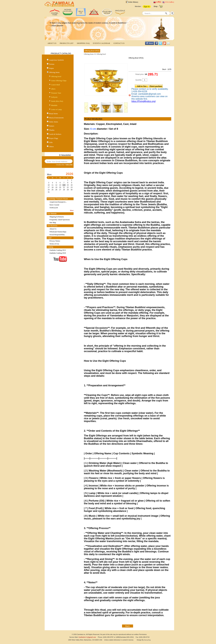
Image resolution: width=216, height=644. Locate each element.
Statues (52, 126)
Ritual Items (53, 114)
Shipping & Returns (57, 217)
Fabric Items (54, 122)
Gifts (51, 142)
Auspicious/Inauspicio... (58, 202)
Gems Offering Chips (59, 81)
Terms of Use (54, 244)
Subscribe (69, 165)
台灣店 (159, 2)
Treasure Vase (56, 93)
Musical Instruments (56, 118)
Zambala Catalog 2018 (58, 253)
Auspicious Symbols (56, 60)
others (53, 89)
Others (51, 147)
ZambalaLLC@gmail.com (87, 637)
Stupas (51, 68)
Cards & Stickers (55, 134)
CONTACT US (119, 43)
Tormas (52, 64)
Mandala (54, 105)
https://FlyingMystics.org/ (144, 101)
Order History (133, 2)
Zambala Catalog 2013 (58, 250)
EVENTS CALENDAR (102, 43)
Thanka (52, 130)
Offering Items (54, 72)
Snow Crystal (54, 205)
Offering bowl (56, 76)
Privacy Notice (55, 241)
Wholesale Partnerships (58, 232)
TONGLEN (54, 208)
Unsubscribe (60, 165)
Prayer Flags (54, 138)
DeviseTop (147, 640)
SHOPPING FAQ (83, 43)
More (72, 210)
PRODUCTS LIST (67, 43)
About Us (53, 229)
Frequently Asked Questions (60, 220)
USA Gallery (170, 2)
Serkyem (54, 97)
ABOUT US (52, 43)
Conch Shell (56, 85)
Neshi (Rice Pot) (57, 101)
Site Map (53, 222)
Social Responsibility (57, 235)
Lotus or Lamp (56, 109)
